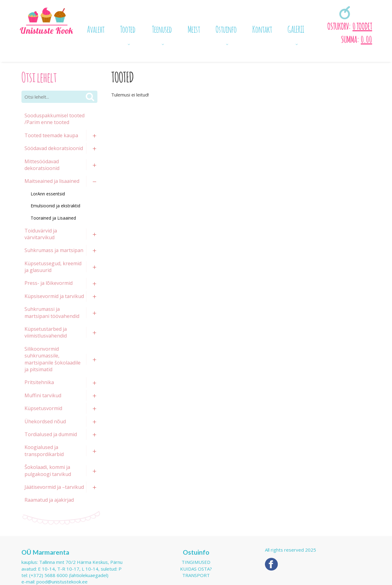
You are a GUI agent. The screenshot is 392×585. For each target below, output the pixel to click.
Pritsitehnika (39, 382)
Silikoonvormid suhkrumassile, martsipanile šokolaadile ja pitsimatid (53, 359)
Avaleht (96, 28)
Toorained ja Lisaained (53, 218)
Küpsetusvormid (43, 408)
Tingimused (196, 562)
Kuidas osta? (196, 569)
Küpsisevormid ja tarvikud (54, 296)
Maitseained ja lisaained (52, 181)
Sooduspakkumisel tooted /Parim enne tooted (55, 119)
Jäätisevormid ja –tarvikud (54, 487)
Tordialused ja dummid (51, 434)
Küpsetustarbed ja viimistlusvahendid (46, 332)
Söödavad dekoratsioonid (54, 148)
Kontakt (262, 28)
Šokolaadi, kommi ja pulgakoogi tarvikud (48, 470)
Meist (194, 28)
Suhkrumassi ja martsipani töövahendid (52, 312)
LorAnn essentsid (48, 194)
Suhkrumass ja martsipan (54, 250)
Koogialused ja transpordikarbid (44, 451)
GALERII (296, 28)
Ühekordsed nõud (45, 421)
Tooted (128, 28)
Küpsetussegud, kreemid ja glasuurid (53, 267)
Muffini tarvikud (43, 395)
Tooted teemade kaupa (51, 135)
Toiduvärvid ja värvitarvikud (41, 234)
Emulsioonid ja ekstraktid (55, 206)
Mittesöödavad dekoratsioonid (42, 165)
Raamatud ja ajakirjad (49, 500)
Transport (196, 575)
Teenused (162, 28)
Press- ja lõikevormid (49, 283)
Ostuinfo (226, 28)
